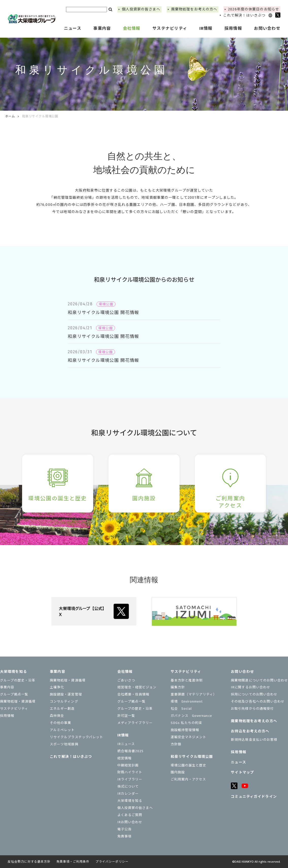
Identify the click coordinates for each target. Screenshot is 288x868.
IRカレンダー (128, 794)
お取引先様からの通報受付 (252, 709)
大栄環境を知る (13, 672)
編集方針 (178, 687)
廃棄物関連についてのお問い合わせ (259, 680)
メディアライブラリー (135, 723)
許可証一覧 (126, 716)
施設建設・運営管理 (66, 694)
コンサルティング (64, 701)
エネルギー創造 (62, 709)
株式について (128, 786)
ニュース (73, 28)
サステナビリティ (14, 709)
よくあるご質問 (130, 815)
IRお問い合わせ (130, 822)
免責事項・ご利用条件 (73, 862)
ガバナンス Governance (191, 716)
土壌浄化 (57, 687)
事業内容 (7, 687)
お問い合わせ (242, 672)
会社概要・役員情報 (133, 694)
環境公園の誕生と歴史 (188, 765)
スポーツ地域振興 (64, 744)
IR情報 (123, 735)
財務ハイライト (130, 772)
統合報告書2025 (130, 751)
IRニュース (126, 744)
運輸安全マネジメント (188, 737)
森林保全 (57, 716)
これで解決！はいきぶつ (244, 15)
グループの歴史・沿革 (18, 680)
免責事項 (124, 836)
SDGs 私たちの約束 (186, 723)
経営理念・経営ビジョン (137, 687)
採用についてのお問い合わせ (254, 694)
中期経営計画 (128, 765)
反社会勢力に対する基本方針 (29, 862)
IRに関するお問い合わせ (250, 687)
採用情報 (233, 28)
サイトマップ (242, 772)
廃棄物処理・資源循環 (18, 701)
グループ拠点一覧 (14, 694)
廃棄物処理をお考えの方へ (194, 9)
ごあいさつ (126, 680)
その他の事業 (60, 723)
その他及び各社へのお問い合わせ (258, 701)
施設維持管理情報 (185, 730)
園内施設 (178, 772)
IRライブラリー (130, 779)
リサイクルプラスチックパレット (76, 737)
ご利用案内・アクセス (188, 779)
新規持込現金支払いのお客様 (254, 740)
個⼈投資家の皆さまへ (141, 9)
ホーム (10, 116)
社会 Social (181, 709)
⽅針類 (176, 744)
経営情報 (124, 758)
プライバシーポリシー (112, 862)
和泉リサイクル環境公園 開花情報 (103, 313)
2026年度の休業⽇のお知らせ (254, 9)
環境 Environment (187, 701)
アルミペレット (62, 730)
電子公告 (124, 829)
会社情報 (125, 672)
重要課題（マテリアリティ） (194, 694)
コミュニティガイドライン (254, 797)
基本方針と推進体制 (187, 680)
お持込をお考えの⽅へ (250, 731)
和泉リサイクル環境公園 (192, 757)
